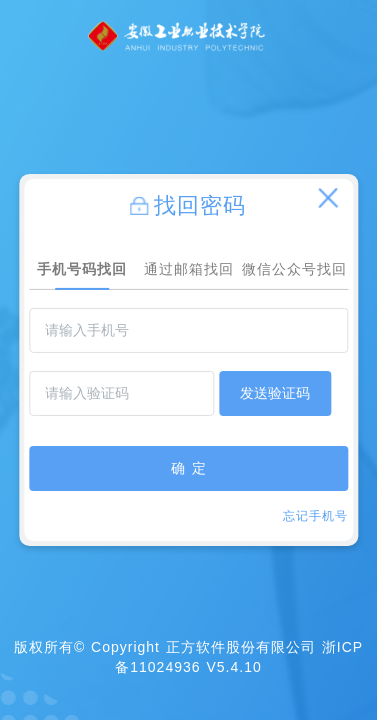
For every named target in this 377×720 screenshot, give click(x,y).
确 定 (189, 468)
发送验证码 (275, 393)
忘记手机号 (315, 516)
